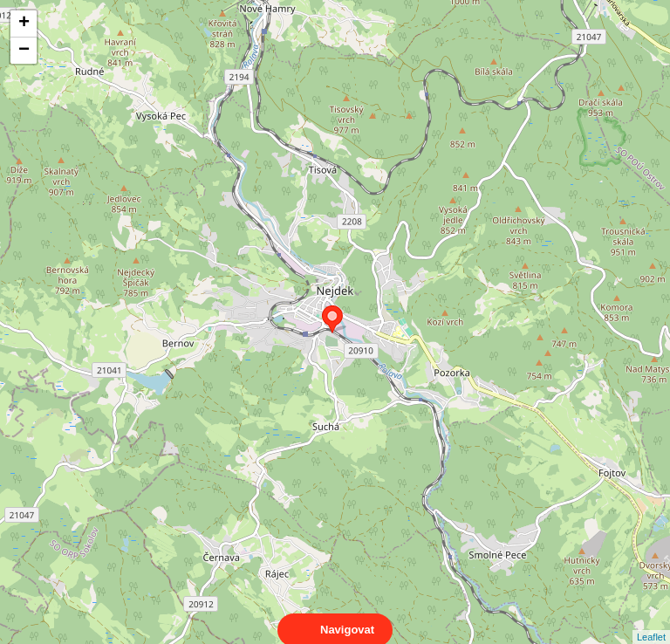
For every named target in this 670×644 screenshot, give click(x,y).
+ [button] (24, 24)
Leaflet (651, 621)
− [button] (24, 51)
